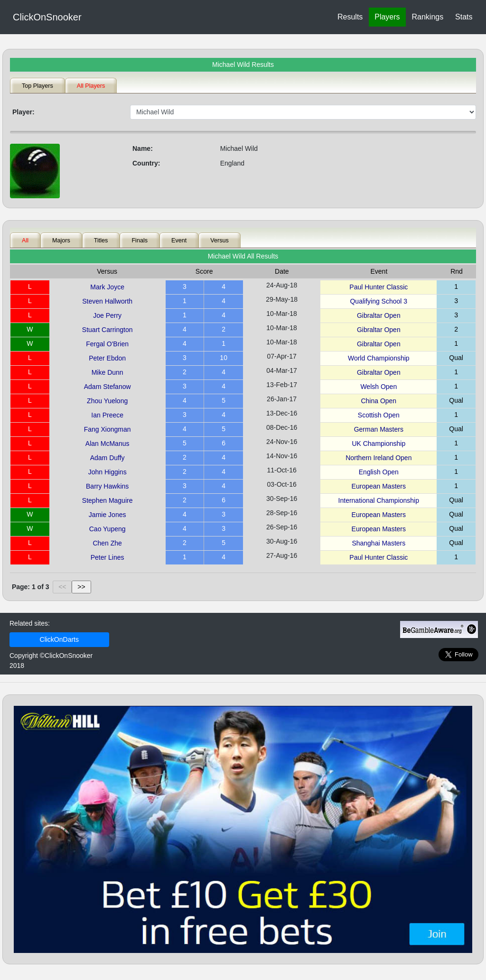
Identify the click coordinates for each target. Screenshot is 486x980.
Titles (101, 240)
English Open (379, 472)
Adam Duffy (107, 458)
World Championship (379, 358)
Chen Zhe (107, 543)
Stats (464, 17)
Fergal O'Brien (107, 344)
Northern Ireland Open (379, 458)
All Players (91, 86)
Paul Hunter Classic (379, 287)
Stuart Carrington (107, 330)
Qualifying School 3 (379, 301)
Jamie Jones (107, 515)
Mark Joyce (107, 287)
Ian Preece (107, 415)
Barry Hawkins (107, 486)
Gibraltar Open (379, 315)
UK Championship (379, 444)
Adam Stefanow (107, 387)
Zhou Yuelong (107, 401)
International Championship (379, 500)
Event (179, 240)
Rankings (428, 17)
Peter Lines (107, 557)
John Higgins (107, 472)
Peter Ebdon (107, 358)
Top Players (37, 86)
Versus (220, 240)
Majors (61, 240)
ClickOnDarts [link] (59, 639)
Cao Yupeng (107, 529)
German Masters (379, 429)
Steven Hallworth (107, 301)
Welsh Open (379, 387)
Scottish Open (379, 415)
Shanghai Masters (379, 543)
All (25, 240)
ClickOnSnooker (47, 17)
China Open (379, 401)
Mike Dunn (107, 372)
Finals (140, 240)
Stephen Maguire (107, 500)
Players (387, 17)
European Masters (379, 486)
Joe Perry (107, 315)
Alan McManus (107, 444)
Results (350, 17)
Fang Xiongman (107, 429)
